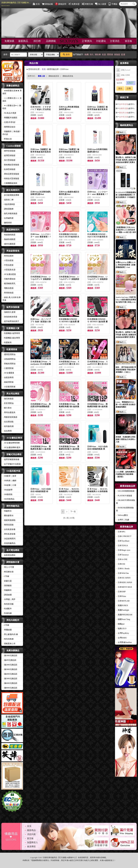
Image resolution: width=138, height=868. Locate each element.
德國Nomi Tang (123, 619)
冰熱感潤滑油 (9, 359)
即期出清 (7, 139)
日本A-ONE (122, 559)
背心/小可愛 (8, 567)
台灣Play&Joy (123, 633)
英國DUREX (122, 605)
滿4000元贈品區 (10, 674)
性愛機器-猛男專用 (11, 333)
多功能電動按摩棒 (11, 195)
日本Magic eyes (123, 550)
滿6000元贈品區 (10, 683)
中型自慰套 (8, 265)
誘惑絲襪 (7, 595)
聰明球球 (7, 223)
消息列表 (31, 834)
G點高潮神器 (9, 204)
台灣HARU (121, 638)
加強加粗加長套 (10, 317)
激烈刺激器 (8, 399)
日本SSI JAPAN (123, 578)
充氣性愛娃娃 (9, 279)
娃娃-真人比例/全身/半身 (12, 299)
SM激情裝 (7, 494)
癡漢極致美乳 (9, 284)
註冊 (129, 88)
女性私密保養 (9, 529)
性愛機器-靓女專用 (11, 338)
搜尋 (66, 55)
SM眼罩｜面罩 (9, 476)
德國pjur (120, 624)
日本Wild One (122, 573)
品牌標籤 (51, 41)
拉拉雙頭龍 (8, 422)
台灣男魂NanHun (124, 642)
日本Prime (121, 596)
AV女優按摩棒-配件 (11, 447)
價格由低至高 (54, 76)
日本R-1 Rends (123, 569)
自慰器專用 (8, 378)
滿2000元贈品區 (10, 665)
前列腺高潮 (8, 426)
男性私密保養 (9, 534)
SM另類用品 (8, 499)
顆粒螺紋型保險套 (11, 165)
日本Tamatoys (122, 555)
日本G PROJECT (124, 536)
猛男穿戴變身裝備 (11, 459)
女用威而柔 (8, 218)
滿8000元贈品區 (10, 688)
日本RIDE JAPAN (124, 582)
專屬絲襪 (7, 630)
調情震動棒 (8, 209)
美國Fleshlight (123, 610)
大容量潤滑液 (9, 387)
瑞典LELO (121, 629)
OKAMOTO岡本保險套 (125, 502)
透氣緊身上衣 (9, 644)
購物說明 (61, 4)
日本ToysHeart (123, 541)
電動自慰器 (8, 288)
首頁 (36, 4)
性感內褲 (7, 613)
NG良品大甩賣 (9, 113)
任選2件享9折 (9, 122)
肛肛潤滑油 (8, 403)
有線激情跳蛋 (9, 235)
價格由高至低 (68, 76)
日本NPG (121, 532)
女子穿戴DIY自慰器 (12, 464)
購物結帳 (47, 4)
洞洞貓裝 (7, 586)
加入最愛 (101, 4)
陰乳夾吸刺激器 (10, 214)
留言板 (129, 41)
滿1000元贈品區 (10, 656)
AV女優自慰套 (9, 274)
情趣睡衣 (7, 590)
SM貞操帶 (7, 490)
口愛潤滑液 (8, 368)
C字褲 (6, 576)
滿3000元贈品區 (10, 669)
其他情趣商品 (9, 543)
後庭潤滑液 (8, 382)
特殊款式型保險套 (11, 179)
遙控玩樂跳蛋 (9, 244)
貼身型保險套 (9, 169)
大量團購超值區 (10, 183)
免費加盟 (74, 4)
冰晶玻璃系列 (9, 539)
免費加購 (9, 41)
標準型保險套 (9, 151)
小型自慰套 (8, 260)
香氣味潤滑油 (9, 364)
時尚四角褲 (8, 639)
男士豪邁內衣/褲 (10, 634)
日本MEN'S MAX (124, 587)
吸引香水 (7, 408)
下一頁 (73, 512)
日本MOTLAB (123, 601)
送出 (120, 88)
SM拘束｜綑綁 (9, 481)
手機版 (113, 4)
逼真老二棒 (8, 200)
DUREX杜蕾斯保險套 (125, 509)
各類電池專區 (9, 555)
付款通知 (101, 41)
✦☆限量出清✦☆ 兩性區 (12, 107)
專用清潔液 (8, 525)
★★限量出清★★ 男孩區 (12, 92)
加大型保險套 (9, 160)
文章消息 (115, 41)
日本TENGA (122, 546)
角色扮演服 (8, 604)
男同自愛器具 (9, 413)
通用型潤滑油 (9, 354)
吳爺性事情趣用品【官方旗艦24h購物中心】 (16, 4)
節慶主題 (7, 581)
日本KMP (121, 592)
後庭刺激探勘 (9, 520)
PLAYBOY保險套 (124, 496)
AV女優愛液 (8, 373)
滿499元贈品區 (9, 660)
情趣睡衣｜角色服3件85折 (11, 133)
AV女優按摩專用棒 (11, 443)
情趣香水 (7, 511)
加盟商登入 (32, 842)
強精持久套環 (9, 312)
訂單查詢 (87, 41)
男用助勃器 (8, 293)
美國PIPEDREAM (124, 615)
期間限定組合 (9, 127)
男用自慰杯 (8, 256)
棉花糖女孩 (8, 572)
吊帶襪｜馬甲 (9, 599)
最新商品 (23, 41)
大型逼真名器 (9, 270)
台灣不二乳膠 (123, 520)
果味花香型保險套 (11, 174)
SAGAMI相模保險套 (125, 491)
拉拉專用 (7, 431)
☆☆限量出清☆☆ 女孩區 (12, 100)
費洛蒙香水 (8, 516)
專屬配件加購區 (10, 118)
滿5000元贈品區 (10, 679)
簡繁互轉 (87, 4)
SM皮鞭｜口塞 (9, 485)
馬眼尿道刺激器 (10, 417)
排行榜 (37, 41)
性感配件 (7, 609)
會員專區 (31, 847)
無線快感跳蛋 (9, 239)
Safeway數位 (122, 515)
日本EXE (121, 564)
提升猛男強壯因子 (11, 321)
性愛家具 (7, 343)
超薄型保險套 (9, 155)
